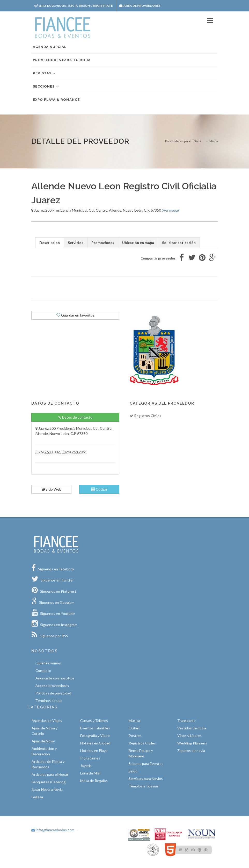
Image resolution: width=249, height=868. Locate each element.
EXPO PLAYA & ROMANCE (56, 100)
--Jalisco (212, 141)
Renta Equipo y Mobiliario (141, 753)
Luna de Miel (90, 773)
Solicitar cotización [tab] (179, 243)
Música (134, 720)
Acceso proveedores (52, 686)
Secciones (46, 87)
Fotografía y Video (95, 736)
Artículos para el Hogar (50, 774)
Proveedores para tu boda (62, 60)
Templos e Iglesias (144, 786)
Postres (135, 736)
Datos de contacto (75, 417)
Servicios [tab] (76, 243)
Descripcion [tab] (50, 243)
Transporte (186, 720)
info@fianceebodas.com (53, 830)
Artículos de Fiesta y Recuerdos (48, 764)
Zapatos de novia (191, 751)
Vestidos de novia (192, 728)
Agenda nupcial (50, 47)
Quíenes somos (48, 663)
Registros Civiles (142, 743)
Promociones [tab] (103, 243)
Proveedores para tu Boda (183, 141)
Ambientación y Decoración (44, 751)
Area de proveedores (140, 6)
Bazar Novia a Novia (47, 789)
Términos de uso (49, 701)
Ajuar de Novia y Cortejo (45, 731)
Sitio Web (52, 489)
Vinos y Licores (189, 736)
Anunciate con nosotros (55, 678)
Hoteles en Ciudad (95, 743)
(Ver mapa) (170, 210)
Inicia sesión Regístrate (74, 6)
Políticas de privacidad (53, 693)
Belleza (37, 797)
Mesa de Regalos (94, 781)
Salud (133, 771)
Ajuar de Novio (43, 741)
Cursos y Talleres (94, 720)
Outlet (134, 728)
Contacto (43, 670)
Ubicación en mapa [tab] (138, 243)
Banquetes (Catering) (49, 782)
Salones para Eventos (146, 763)
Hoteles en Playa (94, 751)
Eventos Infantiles (95, 728)
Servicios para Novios (146, 779)
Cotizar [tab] (99, 489)
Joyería (86, 766)
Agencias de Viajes (47, 720)
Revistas (45, 73)
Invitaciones (90, 758)
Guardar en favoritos (75, 315)
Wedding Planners (192, 743)
